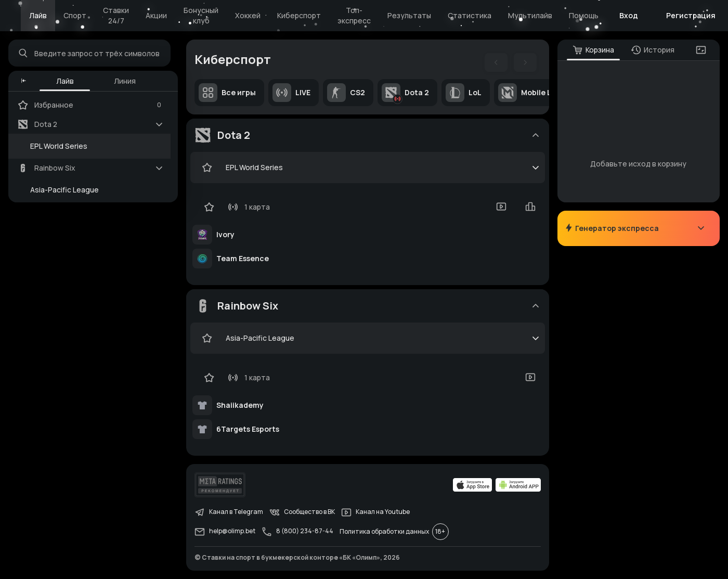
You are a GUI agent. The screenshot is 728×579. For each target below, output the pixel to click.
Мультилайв (530, 15)
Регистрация (691, 15)
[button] (24, 81)
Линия (125, 81)
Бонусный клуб (201, 15)
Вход (629, 15)
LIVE (291, 93)
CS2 (346, 93)
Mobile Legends (538, 93)
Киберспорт (299, 15)
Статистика (470, 15)
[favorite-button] (207, 168)
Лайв (38, 15)
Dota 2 (405, 93)
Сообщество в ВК (302, 512)
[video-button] (501, 207)
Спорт (75, 15)
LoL (464, 93)
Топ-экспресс (354, 15)
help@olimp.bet (225, 532)
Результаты (409, 15)
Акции (156, 15)
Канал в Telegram (229, 512)
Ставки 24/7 (116, 15)
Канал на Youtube (375, 512)
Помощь (584, 15)
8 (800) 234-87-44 (297, 532)
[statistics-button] (530, 207)
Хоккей (248, 15)
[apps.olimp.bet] (473, 485)
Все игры (227, 93)
